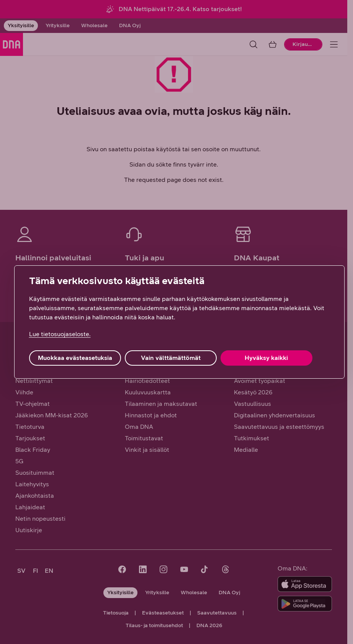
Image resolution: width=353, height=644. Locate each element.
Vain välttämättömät (171, 358)
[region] (179, 322)
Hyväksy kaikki (266, 358)
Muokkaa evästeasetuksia (75, 358)
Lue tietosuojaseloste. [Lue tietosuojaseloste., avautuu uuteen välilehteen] (60, 334)
